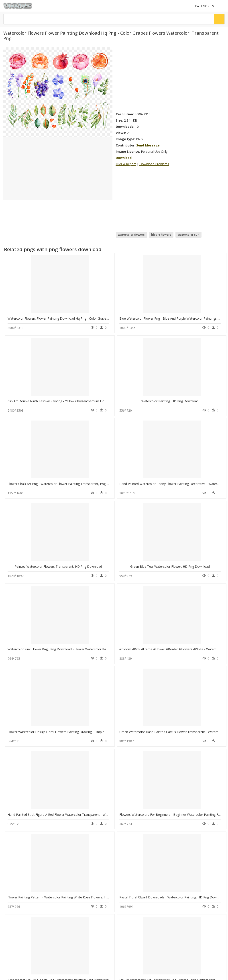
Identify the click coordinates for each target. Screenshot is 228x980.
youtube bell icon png (28, 863)
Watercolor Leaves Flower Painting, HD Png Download (47, 751)
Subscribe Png (73, 852)
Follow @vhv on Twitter (20, 943)
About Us (11, 918)
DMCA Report (126, 164)
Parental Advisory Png (76, 857)
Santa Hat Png (71, 873)
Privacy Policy (14, 925)
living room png (24, 884)
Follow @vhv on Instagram (22, 938)
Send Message (148, 145)
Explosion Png (71, 863)
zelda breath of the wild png (33, 879)
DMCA (9, 922)
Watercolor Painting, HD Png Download (148, 677)
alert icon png (23, 857)
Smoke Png (69, 884)
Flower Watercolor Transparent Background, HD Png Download (165, 751)
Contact (10, 914)
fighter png (21, 889)
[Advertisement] (170, 78)
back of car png (24, 852)
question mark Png (74, 868)
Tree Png (68, 879)
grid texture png (25, 873)
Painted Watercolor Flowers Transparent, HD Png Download (163, 383)
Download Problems (154, 164)
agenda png (22, 868)
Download (124, 158)
